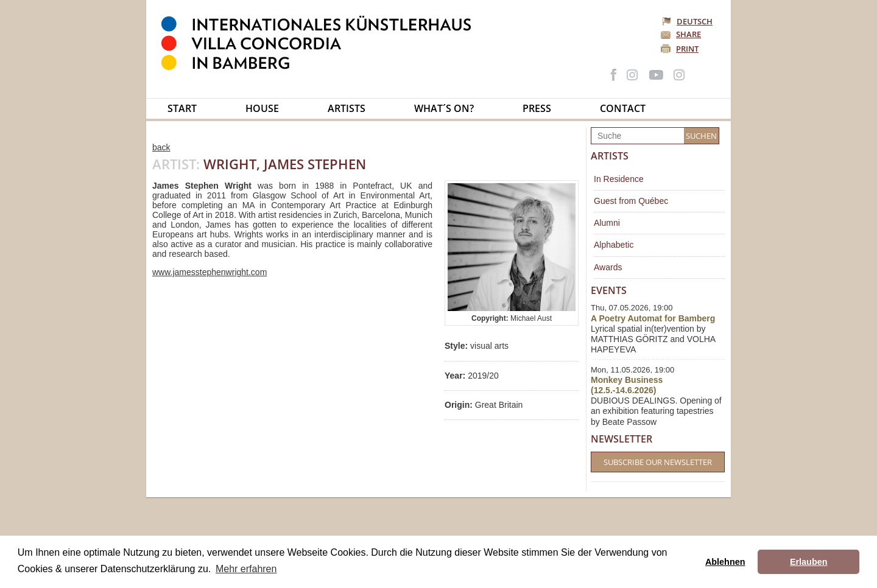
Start (182, 108)
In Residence (619, 179)
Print (687, 49)
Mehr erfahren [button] (246, 569)
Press (537, 108)
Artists (347, 108)
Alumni (607, 223)
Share (689, 34)
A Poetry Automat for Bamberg (653, 318)
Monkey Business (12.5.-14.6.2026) (627, 385)
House (262, 108)
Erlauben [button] (809, 562)
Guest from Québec (631, 201)
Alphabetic (614, 245)
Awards (608, 267)
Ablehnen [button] (725, 562)
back (161, 147)
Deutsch (688, 21)
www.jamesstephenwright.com (210, 272)
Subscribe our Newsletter (658, 462)
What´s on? (444, 108)
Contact (623, 108)
